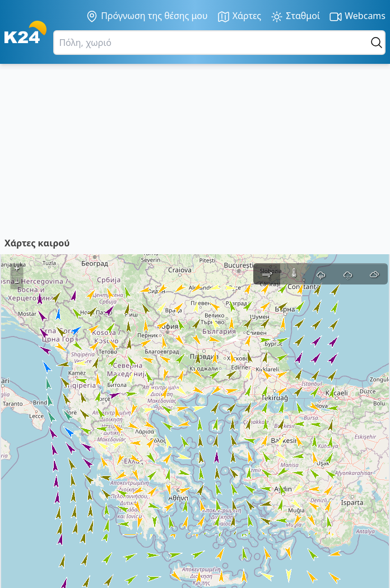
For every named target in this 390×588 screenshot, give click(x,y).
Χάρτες (239, 17)
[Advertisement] (195, 148)
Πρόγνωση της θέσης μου (147, 16)
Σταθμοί (295, 17)
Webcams (357, 17)
